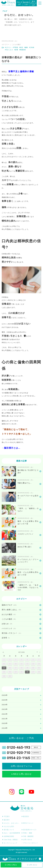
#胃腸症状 (22, 50)
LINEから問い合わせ (21, 774)
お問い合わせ (32, 865)
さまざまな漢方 (8, 826)
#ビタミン (8, 47)
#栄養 (16, 50)
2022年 (5, 714)
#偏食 (26, 47)
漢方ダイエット (28, 823)
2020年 (5, 723)
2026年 (5, 695)
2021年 (5, 719)
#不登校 (15, 47)
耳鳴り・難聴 (27, 833)
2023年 (5, 709)
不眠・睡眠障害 (28, 836)
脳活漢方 (6, 820)
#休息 (21, 47)
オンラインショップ (10, 843)
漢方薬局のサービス (29, 830)
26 (27, 672)
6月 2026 (21, 652)
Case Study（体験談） (10, 840)
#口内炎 (32, 47)
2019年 (5, 728)
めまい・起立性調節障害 (11, 833)
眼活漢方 (25, 816)
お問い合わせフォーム (22, 766)
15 (4, 668)
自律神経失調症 (8, 836)
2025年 (5, 700)
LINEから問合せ (11, 865)
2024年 (5, 705)
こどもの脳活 (16, 45)
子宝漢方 (6, 816)
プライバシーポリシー (30, 843)
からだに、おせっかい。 (11, 823)
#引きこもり (9, 50)
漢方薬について (8, 830)
